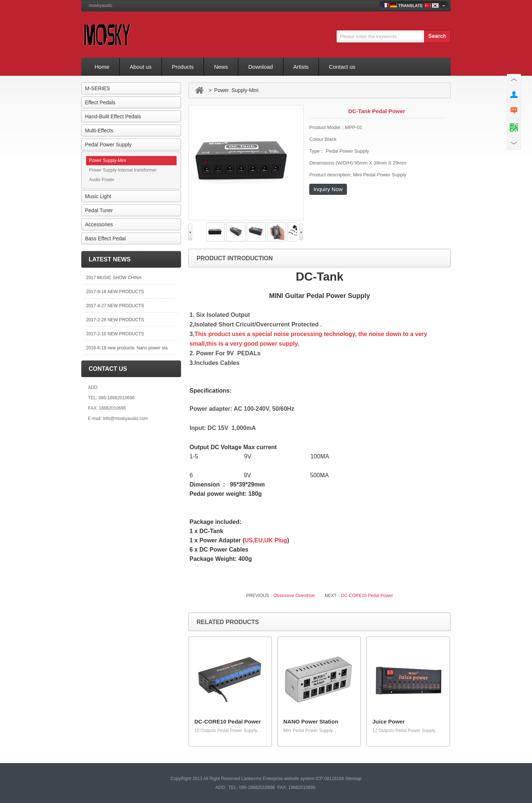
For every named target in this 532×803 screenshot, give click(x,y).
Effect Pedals (100, 102)
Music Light (98, 196)
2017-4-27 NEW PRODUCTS (115, 306)
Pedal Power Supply (108, 145)
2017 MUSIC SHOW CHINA (114, 278)
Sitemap (353, 779)
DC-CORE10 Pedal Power (367, 596)
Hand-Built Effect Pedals (113, 116)
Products (183, 67)
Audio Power (102, 180)
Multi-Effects (99, 131)
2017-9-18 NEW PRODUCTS (115, 292)
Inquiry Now (328, 189)
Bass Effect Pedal (105, 238)
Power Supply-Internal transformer (123, 170)
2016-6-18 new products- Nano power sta (127, 348)
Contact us (342, 67)
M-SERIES (98, 88)
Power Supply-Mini (108, 160)
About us (141, 67)
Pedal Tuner (99, 210)
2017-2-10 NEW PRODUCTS (115, 334)
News (221, 67)
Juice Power (389, 721)
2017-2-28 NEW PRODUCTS (115, 320)
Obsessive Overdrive (294, 596)
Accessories (99, 224)
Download (261, 67)
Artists (301, 67)
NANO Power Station (311, 721)
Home (102, 67)
